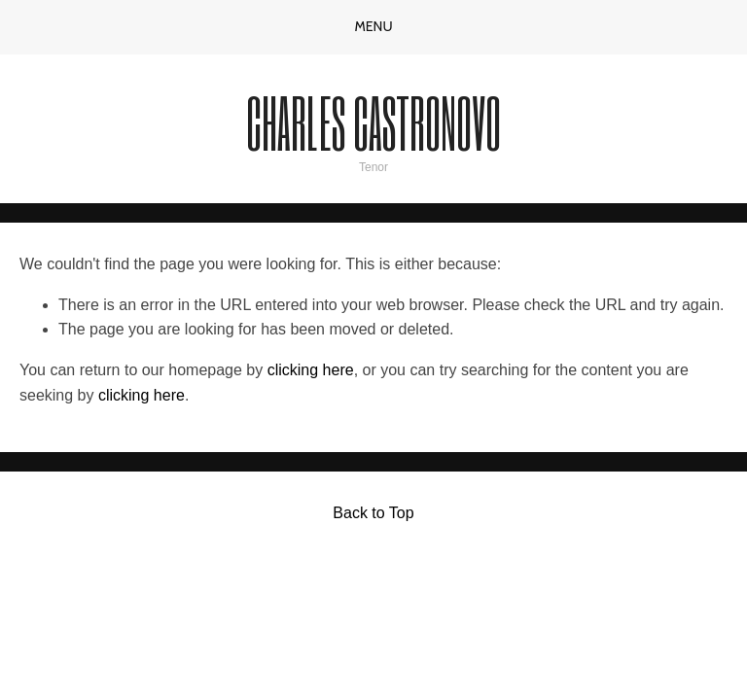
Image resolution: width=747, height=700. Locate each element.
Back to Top (373, 513)
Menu (373, 26)
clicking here (311, 370)
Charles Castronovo (373, 122)
